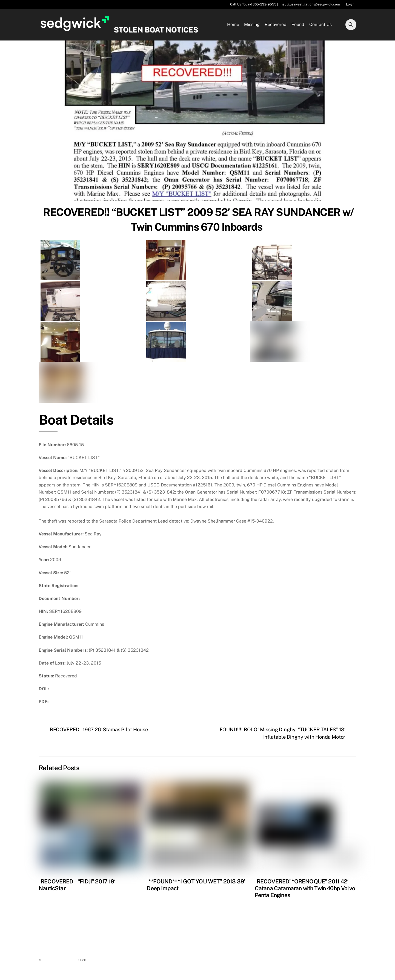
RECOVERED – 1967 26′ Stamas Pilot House (99, 731)
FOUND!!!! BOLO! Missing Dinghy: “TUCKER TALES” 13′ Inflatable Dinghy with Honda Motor (283, 735)
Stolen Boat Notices (60, 961)
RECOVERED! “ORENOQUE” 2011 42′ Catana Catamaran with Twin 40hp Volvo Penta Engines (305, 890)
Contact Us (320, 25)
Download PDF (66, 703)
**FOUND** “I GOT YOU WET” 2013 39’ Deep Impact (196, 886)
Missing (252, 25)
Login (350, 4)
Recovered (276, 25)
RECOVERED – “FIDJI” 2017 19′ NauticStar (77, 886)
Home (233, 25)
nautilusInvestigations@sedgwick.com (310, 4)
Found (298, 25)
